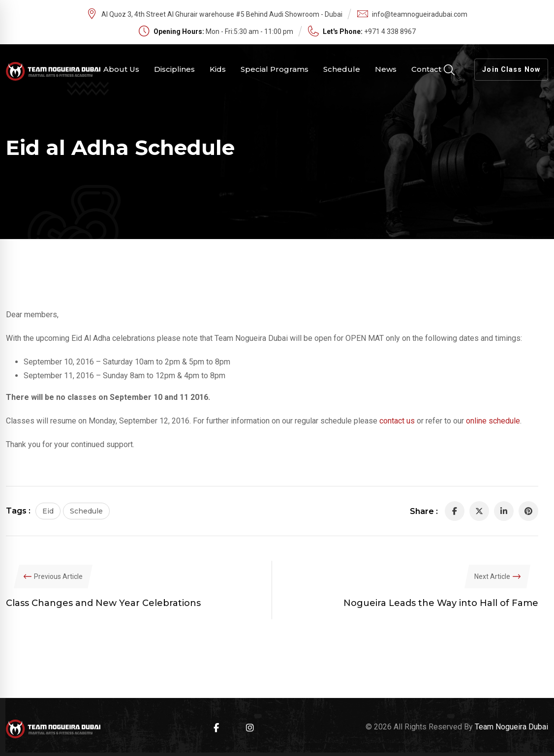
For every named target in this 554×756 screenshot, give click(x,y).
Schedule (342, 69)
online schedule (493, 421)
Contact (426, 69)
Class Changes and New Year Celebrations (103, 603)
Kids (218, 69)
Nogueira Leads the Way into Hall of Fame (441, 603)
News (386, 69)
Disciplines (174, 69)
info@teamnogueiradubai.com (420, 14)
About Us (121, 69)
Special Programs (275, 69)
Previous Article (58, 576)
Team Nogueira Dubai (511, 727)
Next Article (492, 576)
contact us (397, 421)
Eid (48, 511)
